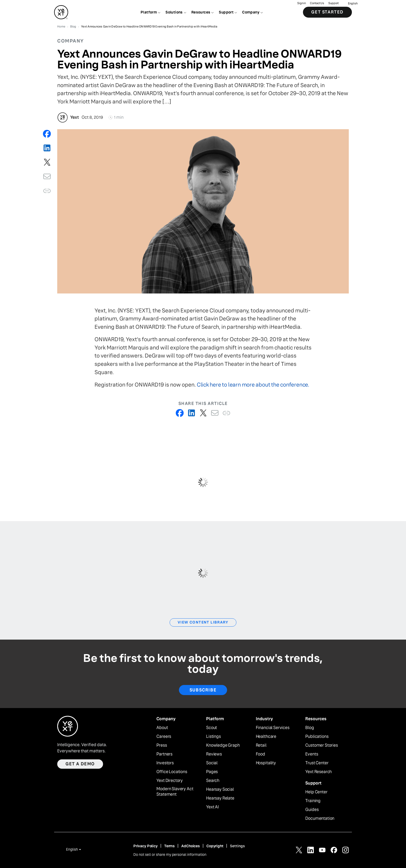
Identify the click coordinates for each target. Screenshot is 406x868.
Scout (212, 728)
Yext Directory (170, 781)
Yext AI (212, 807)
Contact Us (317, 4)
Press (162, 745)
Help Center (316, 792)
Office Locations (172, 772)
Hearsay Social (220, 789)
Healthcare (266, 737)
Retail (261, 745)
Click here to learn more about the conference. (253, 385)
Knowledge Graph (223, 745)
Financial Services (273, 728)
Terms (169, 846)
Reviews (214, 754)
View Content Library (203, 622)
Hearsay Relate (220, 798)
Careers (164, 737)
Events (312, 754)
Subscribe (203, 690)
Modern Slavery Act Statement (175, 792)
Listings (213, 737)
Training (313, 801)
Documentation (320, 818)
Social (212, 763)
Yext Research (318, 772)
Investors (165, 763)
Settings (237, 846)
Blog (310, 728)
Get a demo (80, 764)
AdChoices (191, 846)
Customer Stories (321, 745)
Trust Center (317, 763)
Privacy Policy (146, 846)
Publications (317, 737)
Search (213, 781)
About (162, 728)
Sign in (302, 4)
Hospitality (266, 763)
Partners (164, 754)
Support (334, 4)
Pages (212, 772)
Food (260, 754)
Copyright (215, 846)
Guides (312, 810)
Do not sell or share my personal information (170, 855)
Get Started (327, 13)
